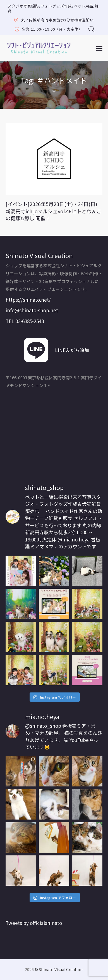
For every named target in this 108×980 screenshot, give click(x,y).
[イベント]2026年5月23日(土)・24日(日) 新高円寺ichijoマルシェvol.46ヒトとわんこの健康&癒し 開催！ (54, 211)
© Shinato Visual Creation (59, 969)
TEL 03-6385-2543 (25, 321)
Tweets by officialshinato (34, 923)
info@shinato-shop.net (32, 310)
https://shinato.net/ (28, 300)
